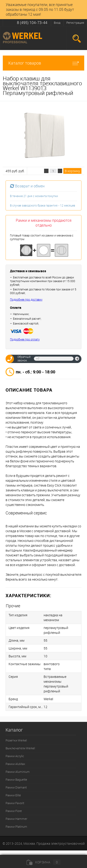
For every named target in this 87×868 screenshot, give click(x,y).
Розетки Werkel (16, 740)
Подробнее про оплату (25, 339)
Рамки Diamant (16, 787)
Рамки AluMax (15, 764)
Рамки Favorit (15, 803)
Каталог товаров (43, 63)
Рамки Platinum (16, 827)
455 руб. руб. (15, 171)
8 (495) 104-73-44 (32, 23)
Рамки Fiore (14, 811)
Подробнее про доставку (26, 300)
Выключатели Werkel (20, 748)
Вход (57, 23)
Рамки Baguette (16, 779)
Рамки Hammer (16, 819)
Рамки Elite (13, 795)
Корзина (43, 862)
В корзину (72, 171)
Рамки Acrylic (15, 756)
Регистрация (75, 23)
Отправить (77, 359)
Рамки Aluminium (18, 772)
